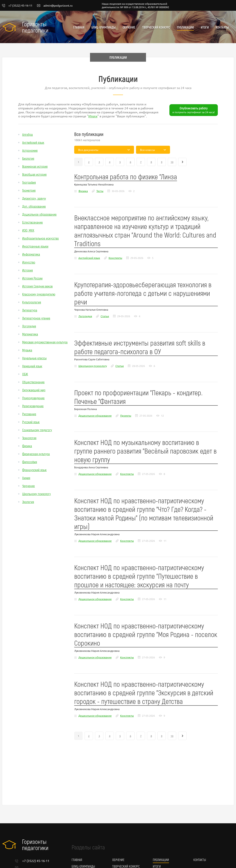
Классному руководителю (39, 294)
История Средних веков (37, 286)
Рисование (29, 414)
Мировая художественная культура (45, 342)
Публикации (185, 27)
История (27, 270)
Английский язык (33, 142)
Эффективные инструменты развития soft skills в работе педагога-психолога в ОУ (140, 347)
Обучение (129, 27)
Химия (26, 478)
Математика (30, 334)
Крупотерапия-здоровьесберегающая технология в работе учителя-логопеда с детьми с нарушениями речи (143, 293)
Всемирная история (35, 166)
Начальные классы (34, 358)
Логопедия (29, 326)
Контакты (222, 27)
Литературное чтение (36, 318)
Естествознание (32, 222)
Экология (28, 502)
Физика (27, 446)
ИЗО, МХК (28, 230)
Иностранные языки (35, 246)
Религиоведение (33, 406)
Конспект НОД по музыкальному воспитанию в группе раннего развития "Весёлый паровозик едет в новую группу (145, 451)
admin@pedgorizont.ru (55, 6)
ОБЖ (25, 374)
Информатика (31, 254)
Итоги (205, 27)
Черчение (28, 486)
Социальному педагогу (37, 430)
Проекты (126, 416)
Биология (28, 158)
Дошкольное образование (39, 214)
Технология (29, 438)
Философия (30, 462)
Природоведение (33, 398)
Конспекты (115, 258)
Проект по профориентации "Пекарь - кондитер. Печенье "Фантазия (138, 397)
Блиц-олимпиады (103, 27)
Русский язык (31, 422)
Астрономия (30, 150)
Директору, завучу (34, 198)
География (29, 182)
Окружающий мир (34, 390)
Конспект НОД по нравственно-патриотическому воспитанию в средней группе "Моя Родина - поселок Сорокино (146, 634)
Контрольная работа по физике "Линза (126, 176)
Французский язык (34, 470)
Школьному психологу (36, 494)
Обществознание (33, 382)
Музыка (27, 350)
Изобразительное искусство (40, 238)
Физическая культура (36, 454)
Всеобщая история (34, 174)
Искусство (29, 262)
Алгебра (27, 134)
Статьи (105, 316)
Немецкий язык (32, 366)
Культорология (32, 302)
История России (32, 278)
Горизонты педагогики (35, 27)
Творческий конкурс (156, 27)
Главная (79, 27)
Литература (30, 310)
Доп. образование (34, 206)
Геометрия (29, 190)
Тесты (100, 191)
